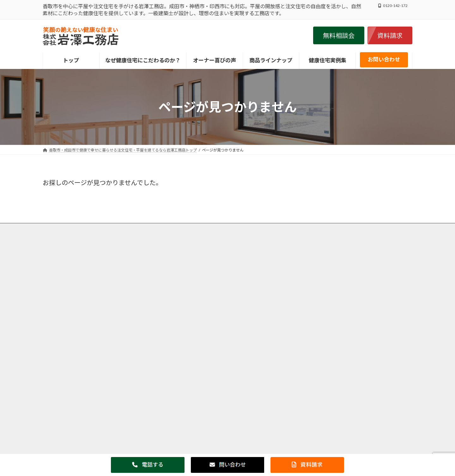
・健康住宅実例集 (316, 306)
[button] (339, 35)
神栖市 (177, 347)
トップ (54, 229)
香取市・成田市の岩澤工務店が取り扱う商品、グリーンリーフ (263, 229)
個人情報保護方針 (163, 233)
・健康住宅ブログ (316, 322)
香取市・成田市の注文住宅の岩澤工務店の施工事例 (92, 233)
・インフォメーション (321, 298)
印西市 (187, 319)
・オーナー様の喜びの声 (323, 314)
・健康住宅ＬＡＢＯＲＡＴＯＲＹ (333, 290)
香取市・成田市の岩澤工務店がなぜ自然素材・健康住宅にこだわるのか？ (135, 229)
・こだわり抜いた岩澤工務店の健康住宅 (341, 282)
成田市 (258, 292)
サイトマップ (229, 233)
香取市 (177, 292)
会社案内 (198, 233)
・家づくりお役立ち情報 (323, 330)
